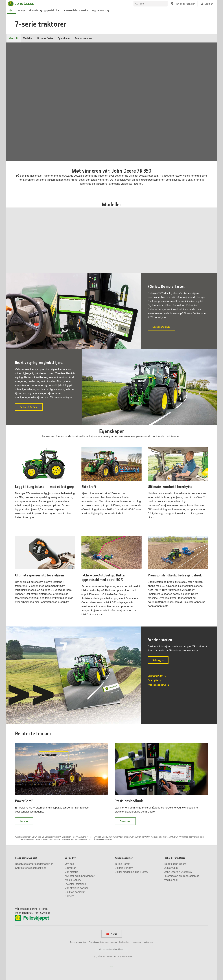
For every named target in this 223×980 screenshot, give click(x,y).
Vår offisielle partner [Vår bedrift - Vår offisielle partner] (77, 888)
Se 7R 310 (86, 257)
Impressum (136, 942)
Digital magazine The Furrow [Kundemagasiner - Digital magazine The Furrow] (131, 872)
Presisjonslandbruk (159, 685)
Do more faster (45, 38)
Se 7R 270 (185, 257)
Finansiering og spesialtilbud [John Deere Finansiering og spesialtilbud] (45, 10)
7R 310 (87, 244)
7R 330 (37, 244)
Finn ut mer (128, 822)
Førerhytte (155, 680)
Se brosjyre (161, 661)
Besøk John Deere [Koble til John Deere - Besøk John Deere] (175, 864)
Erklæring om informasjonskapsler (103, 942)
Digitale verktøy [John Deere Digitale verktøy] (101, 10)
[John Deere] (23, 4)
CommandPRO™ (157, 676)
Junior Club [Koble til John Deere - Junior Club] (171, 868)
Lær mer (27, 822)
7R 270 (186, 244)
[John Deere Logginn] (207, 4)
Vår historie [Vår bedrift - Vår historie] (72, 872)
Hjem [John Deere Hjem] (11, 10)
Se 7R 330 (36, 257)
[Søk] (151, 4)
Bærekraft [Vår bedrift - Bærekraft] (71, 868)
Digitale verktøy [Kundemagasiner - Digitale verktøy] (124, 868)
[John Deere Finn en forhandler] (183, 4)
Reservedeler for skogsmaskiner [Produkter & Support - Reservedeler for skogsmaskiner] (34, 864)
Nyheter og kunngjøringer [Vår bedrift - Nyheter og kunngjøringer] (80, 876)
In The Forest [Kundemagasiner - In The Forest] (122, 864)
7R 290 (136, 244)
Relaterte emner (83, 38)
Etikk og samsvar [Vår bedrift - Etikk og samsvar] (75, 892)
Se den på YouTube (164, 328)
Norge (112, 934)
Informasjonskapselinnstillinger (111, 949)
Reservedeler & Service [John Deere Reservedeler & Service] (76, 10)
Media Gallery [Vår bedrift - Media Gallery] (73, 880)
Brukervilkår (124, 942)
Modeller (28, 38)
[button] (111, 967)
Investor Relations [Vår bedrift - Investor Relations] (75, 884)
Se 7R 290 (136, 257)
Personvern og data (78, 942)
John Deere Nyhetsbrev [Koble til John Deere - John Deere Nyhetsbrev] (178, 872)
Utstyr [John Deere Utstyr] (22, 10)
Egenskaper (64, 38)
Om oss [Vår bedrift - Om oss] (69, 864)
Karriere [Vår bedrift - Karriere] (70, 896)
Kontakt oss (148, 942)
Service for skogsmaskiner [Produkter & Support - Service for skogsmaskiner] (30, 868)
